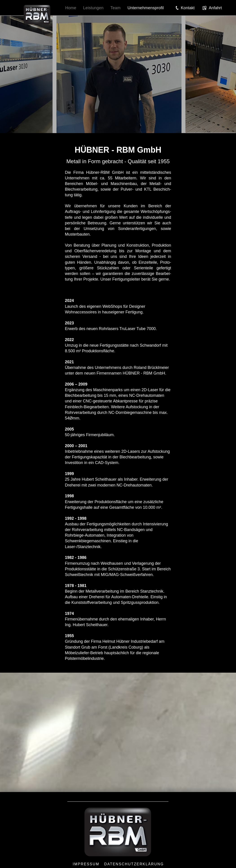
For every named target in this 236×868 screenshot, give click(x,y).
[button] (185, 8)
